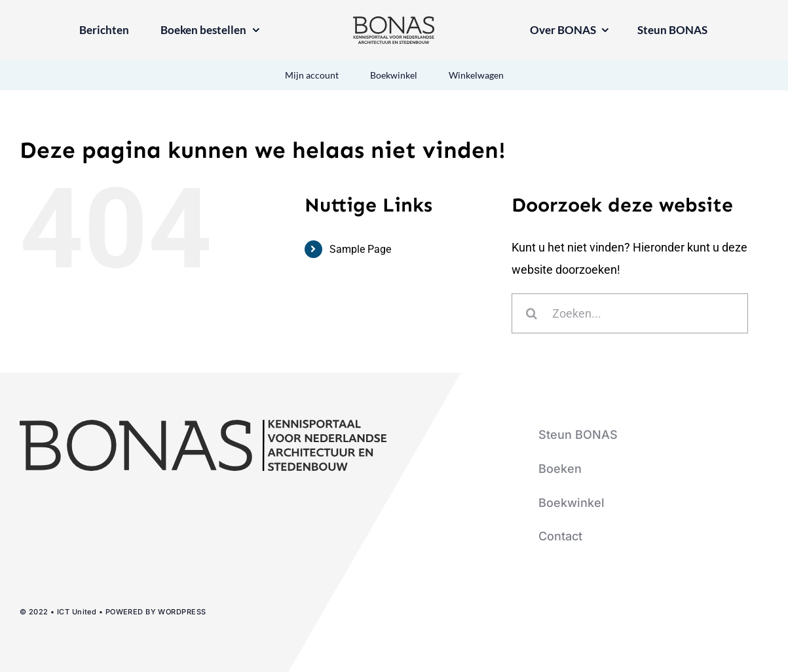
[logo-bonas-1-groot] (394, 22)
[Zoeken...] (630, 313)
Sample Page (360, 249)
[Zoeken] (532, 313)
